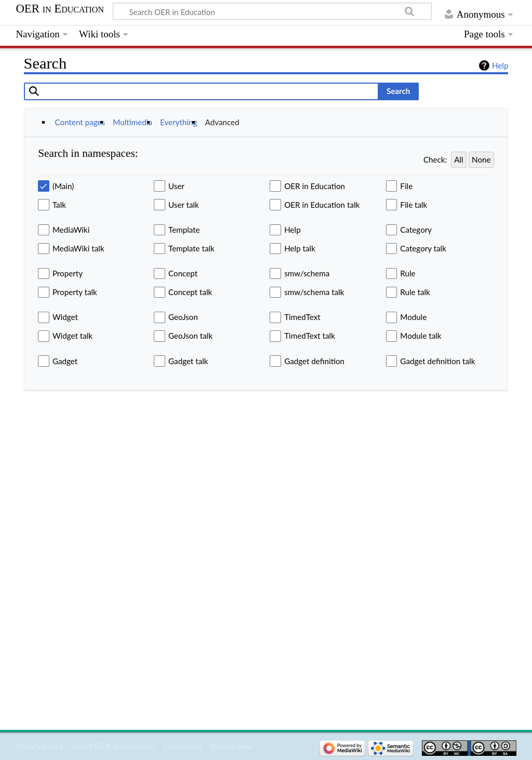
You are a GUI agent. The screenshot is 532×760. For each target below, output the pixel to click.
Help (500, 65)
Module (413, 317)
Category (416, 230)
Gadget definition (314, 361)
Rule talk (415, 292)
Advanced (222, 122)
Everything (178, 122)
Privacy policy (39, 746)
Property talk (75, 292)
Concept (183, 273)
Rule (408, 273)
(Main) (63, 186)
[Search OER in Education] (272, 11)
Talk (59, 205)
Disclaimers (183, 746)
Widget (65, 317)
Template (184, 230)
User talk (184, 205)
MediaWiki (71, 230)
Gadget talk (188, 361)
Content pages (80, 122)
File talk (414, 205)
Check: (435, 159)
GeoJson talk (190, 336)
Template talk (191, 248)
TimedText (302, 317)
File (406, 186)
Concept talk (190, 292)
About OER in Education (113, 746)
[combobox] (201, 91)
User (176, 186)
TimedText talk (310, 336)
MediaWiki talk (78, 248)
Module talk (421, 336)
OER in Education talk (322, 205)
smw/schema (307, 273)
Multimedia (132, 122)
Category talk (423, 248)
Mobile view (232, 746)
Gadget (65, 361)
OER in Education (60, 9)
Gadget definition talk (437, 361)
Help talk (300, 248)
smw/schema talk (314, 292)
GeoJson (183, 317)
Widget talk (72, 336)
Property (68, 273)
